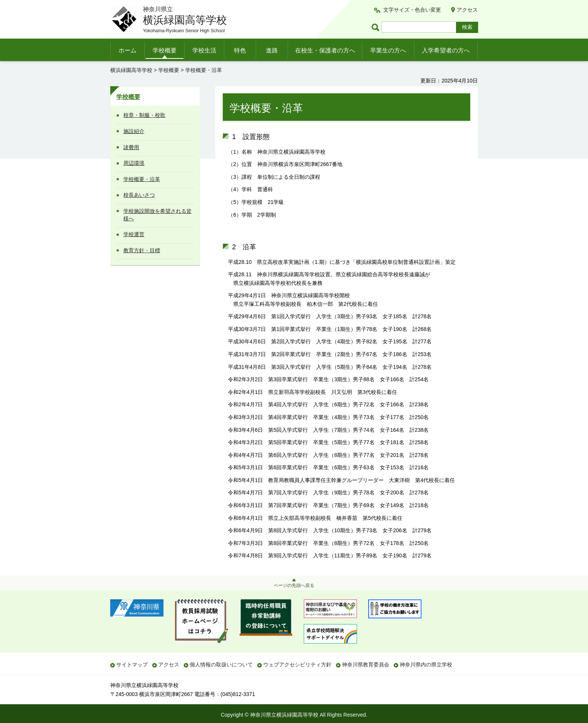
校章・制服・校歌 (144, 115)
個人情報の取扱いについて (221, 665)
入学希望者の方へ (446, 50)
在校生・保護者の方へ (325, 50)
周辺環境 (134, 163)
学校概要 (165, 50)
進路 (272, 50)
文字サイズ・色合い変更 (412, 10)
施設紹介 (134, 131)
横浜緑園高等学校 (131, 70)
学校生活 (204, 50)
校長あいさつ (139, 195)
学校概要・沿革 (142, 179)
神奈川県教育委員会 (366, 665)
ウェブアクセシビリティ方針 (297, 665)
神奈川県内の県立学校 (426, 665)
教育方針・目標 (142, 250)
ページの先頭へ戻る (294, 585)
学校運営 (134, 234)
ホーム (127, 50)
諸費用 (131, 147)
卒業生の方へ (388, 50)
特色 (240, 50)
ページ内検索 (376, 27)
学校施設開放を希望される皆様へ (157, 215)
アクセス (467, 10)
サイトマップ (132, 665)
